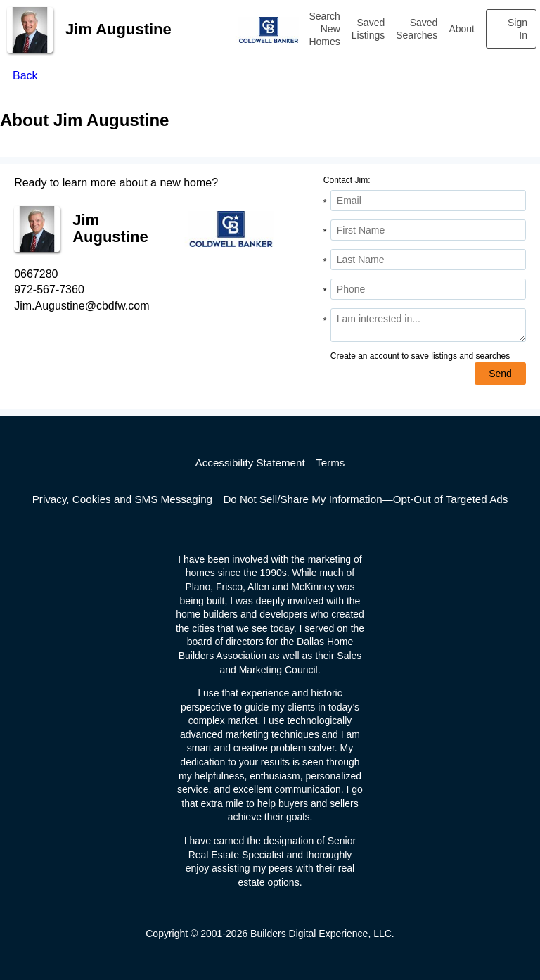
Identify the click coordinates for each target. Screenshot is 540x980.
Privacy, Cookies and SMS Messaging (122, 499)
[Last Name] (428, 260)
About (462, 29)
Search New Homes (324, 29)
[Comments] (428, 325)
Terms (330, 463)
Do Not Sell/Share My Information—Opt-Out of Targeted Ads (365, 499)
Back (25, 76)
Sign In (517, 29)
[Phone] (428, 289)
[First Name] (428, 230)
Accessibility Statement (250, 463)
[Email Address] (428, 201)
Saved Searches (417, 29)
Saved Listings (368, 29)
